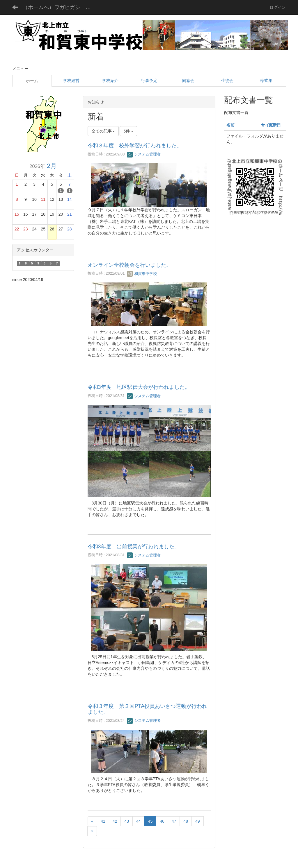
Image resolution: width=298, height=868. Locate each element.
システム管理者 (144, 154)
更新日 (275, 125)
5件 (128, 131)
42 (115, 821)
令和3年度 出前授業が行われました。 (134, 547)
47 (174, 821)
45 (150, 821)
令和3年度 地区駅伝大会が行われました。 (139, 387)
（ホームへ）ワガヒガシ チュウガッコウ (61, 7)
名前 (230, 125)
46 (162, 821)
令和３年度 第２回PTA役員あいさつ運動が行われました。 (148, 709)
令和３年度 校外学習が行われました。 (135, 146)
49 (198, 821)
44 (139, 821)
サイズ (267, 125)
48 (186, 821)
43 (127, 821)
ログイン (278, 7)
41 (103, 821)
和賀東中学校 (142, 274)
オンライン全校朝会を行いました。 (130, 265)
